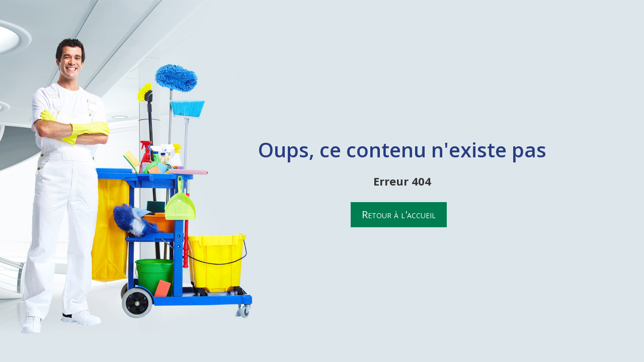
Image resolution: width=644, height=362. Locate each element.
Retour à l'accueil (399, 214)
